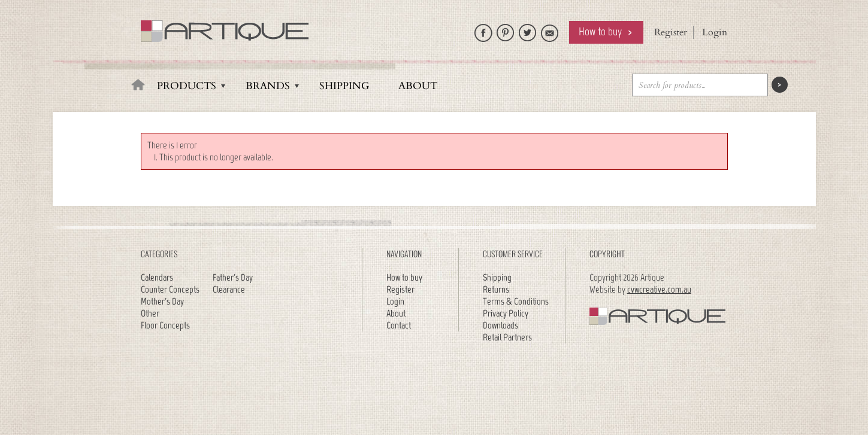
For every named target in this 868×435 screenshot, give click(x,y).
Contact (399, 325)
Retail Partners (507, 337)
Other (150, 313)
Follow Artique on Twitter (528, 30)
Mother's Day (162, 301)
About (418, 86)
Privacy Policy (506, 313)
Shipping (344, 86)
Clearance (229, 289)
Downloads (500, 325)
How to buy (600, 31)
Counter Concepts (170, 289)
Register (671, 32)
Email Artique (550, 30)
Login (715, 32)
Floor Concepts (165, 325)
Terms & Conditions (516, 301)
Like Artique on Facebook (483, 30)
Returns (496, 289)
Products (187, 86)
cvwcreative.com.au (659, 289)
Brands (268, 86)
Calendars (157, 277)
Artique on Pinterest (506, 30)
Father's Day (233, 277)
